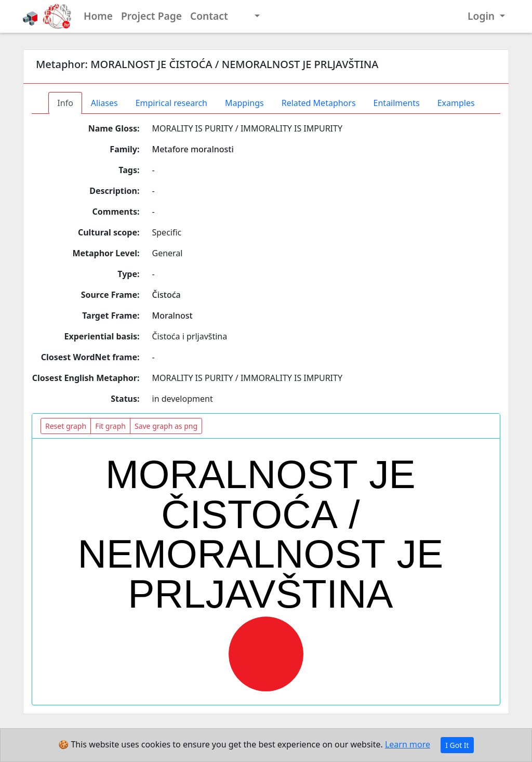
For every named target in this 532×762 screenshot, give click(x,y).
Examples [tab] (456, 103)
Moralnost (172, 316)
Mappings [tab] (244, 103)
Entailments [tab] (397, 103)
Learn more (408, 744)
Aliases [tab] (104, 103)
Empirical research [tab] (171, 103)
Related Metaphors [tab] (319, 103)
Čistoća (167, 295)
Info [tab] (65, 103)
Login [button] (482, 16)
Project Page (151, 16)
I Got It (457, 745)
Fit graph (110, 426)
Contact (209, 16)
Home (98, 16)
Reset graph (66, 426)
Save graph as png (166, 426)
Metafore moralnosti (193, 149)
